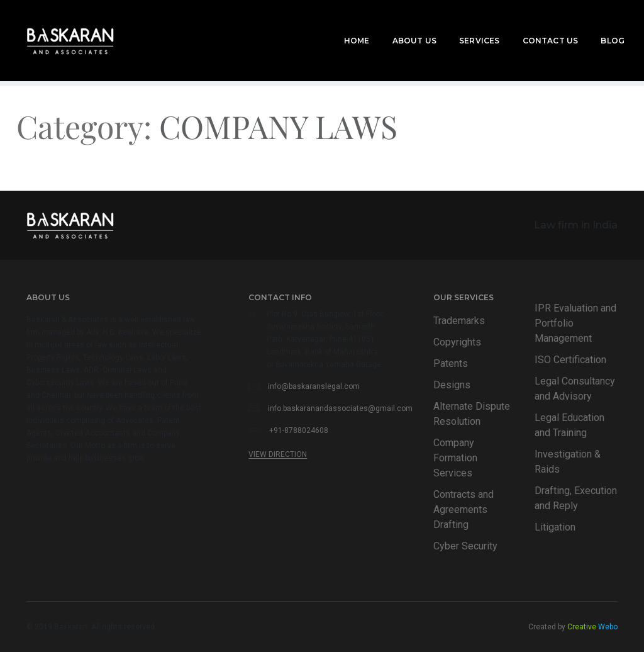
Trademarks (459, 321)
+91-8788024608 (299, 430)
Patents (451, 363)
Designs (452, 385)
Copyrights (457, 342)
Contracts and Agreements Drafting (464, 509)
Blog (596, 26)
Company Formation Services (455, 458)
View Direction (278, 454)
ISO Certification (570, 360)
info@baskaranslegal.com (314, 386)
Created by (573, 627)
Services (463, 26)
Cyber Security (465, 546)
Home (341, 26)
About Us (398, 26)
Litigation (555, 527)
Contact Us (534, 26)
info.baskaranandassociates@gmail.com (340, 408)
